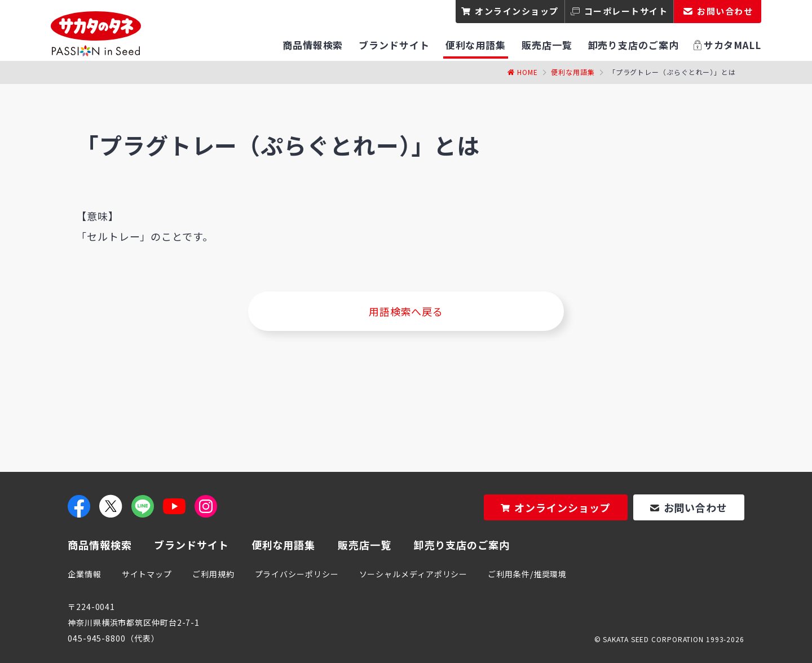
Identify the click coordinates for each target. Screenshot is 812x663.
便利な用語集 (573, 72)
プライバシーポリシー (297, 574)
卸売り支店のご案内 (462, 545)
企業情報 (85, 574)
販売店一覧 (365, 545)
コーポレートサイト (626, 11)
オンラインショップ (517, 11)
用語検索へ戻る (406, 311)
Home (528, 72)
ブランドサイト (191, 545)
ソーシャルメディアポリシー (414, 574)
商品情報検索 (100, 545)
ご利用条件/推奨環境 (527, 574)
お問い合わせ (696, 507)
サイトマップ (147, 574)
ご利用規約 (213, 574)
